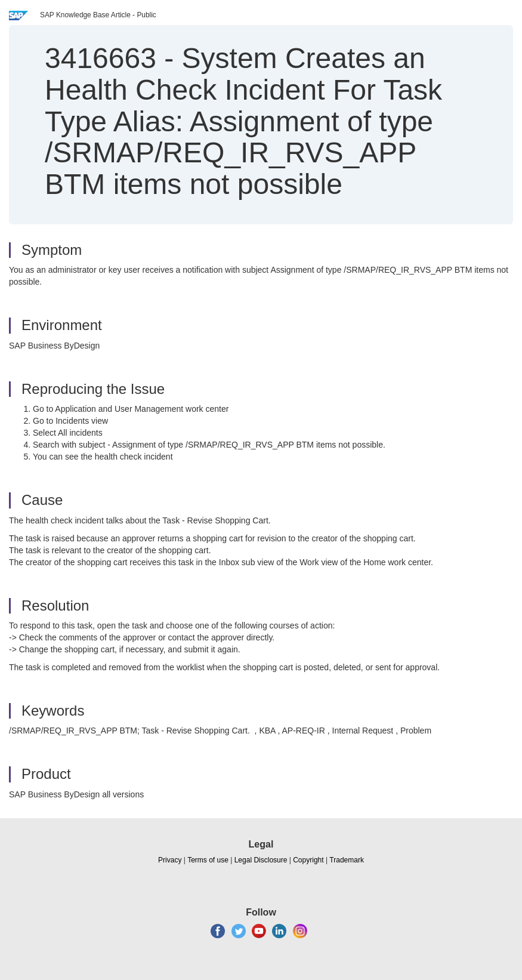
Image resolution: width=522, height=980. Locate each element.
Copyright (308, 860)
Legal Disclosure (261, 860)
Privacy (170, 860)
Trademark (347, 860)
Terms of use (208, 860)
